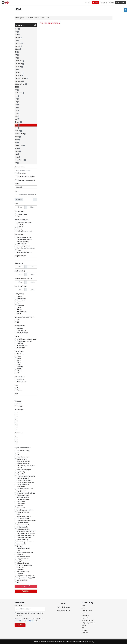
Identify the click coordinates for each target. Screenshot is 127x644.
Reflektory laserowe (23, 563)
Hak (18, 582)
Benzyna (19, 297)
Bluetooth (20, 506)
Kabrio (19, 362)
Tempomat (20, 574)
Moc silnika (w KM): (21, 286)
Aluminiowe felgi (22, 580)
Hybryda (19, 309)
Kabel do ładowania (23, 478)
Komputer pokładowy (23, 548)
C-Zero (18, 49)
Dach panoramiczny (23, 572)
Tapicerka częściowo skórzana (26, 521)
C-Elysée (19, 46)
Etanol (19, 307)
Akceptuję (90, 641)
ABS (18, 453)
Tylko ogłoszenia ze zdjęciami (26, 177)
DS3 (17, 110)
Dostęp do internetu (23, 512)
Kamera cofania (22, 459)
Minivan (19, 369)
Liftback (19, 371)
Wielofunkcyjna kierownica (25, 542)
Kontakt (84, 625)
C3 (17, 58)
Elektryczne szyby (22, 527)
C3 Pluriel (19, 67)
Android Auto (21, 504)
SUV (18, 373)
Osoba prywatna (22, 214)
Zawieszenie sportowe (24, 538)
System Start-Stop (22, 540)
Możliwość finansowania (24, 231)
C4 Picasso (19, 81)
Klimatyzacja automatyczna (25, 482)
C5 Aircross (20, 93)
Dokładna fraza (21, 173)
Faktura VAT (20, 227)
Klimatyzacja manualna (24, 480)
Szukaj (26, 591)
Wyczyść (26, 586)
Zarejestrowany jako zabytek (26, 248)
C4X (17, 87)
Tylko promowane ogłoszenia (26, 180)
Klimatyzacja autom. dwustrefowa (23, 486)
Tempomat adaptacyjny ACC (26, 576)
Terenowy (20, 367)
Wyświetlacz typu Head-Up (25, 510)
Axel (17, 35)
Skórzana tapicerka (23, 519)
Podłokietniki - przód (23, 499)
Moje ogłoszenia (87, 610)
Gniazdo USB (21, 508)
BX (17, 40)
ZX (17, 163)
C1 (17, 52)
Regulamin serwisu (88, 620)
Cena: (16, 204)
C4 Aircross (20, 72)
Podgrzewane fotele (23, 495)
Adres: (17, 191)
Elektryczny (20, 305)
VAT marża (20, 225)
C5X (17, 96)
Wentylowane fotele (23, 497)
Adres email (18, 606)
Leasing (19, 229)
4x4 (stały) (20, 343)
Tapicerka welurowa (23, 523)
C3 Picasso (19, 64)
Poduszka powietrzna (23, 557)
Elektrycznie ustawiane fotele (26, 493)
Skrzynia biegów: (20, 326)
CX (17, 105)
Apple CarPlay (21, 502)
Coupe (19, 360)
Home (83, 606)
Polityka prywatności (88, 623)
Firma (18, 216)
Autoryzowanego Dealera (24, 223)
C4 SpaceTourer (21, 84)
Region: (17, 184)
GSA (17, 125)
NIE (18, 322)
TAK (18, 320)
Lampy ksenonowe (23, 559)
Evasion (18, 122)
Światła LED (20, 567)
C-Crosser (19, 43)
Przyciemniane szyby (23, 525)
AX (17, 32)
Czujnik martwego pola (24, 470)
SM (17, 143)
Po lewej (19, 404)
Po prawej (20, 406)
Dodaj (96, 2)
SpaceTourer (20, 145)
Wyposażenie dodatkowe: (23, 448)
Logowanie (120, 2)
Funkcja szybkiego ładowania (26, 476)
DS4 (17, 113)
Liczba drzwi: (19, 433)
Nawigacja (20, 546)
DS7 (17, 119)
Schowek (111, 3)
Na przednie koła (22, 345)
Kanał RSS (85, 633)
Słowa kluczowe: (20, 167)
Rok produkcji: (19, 263)
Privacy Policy (18, 621)
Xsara (18, 157)
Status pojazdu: (19, 235)
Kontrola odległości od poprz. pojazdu (26, 467)
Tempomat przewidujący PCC (26, 578)
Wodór (19, 314)
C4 (17, 70)
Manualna (20, 328)
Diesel (19, 303)
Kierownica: (18, 401)
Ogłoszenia (103, 3)
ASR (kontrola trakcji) (23, 451)
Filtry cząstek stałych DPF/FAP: (24, 317)
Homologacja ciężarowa (24, 252)
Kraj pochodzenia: (20, 256)
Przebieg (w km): (20, 271)
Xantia (18, 151)
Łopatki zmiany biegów (24, 516)
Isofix (18, 514)
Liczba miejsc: (19, 410)
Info (83, 628)
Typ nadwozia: (19, 351)
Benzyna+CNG (21, 299)
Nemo (18, 137)
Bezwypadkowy (22, 244)
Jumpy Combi (20, 134)
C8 (17, 102)
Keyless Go (20, 474)
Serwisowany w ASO (23, 246)
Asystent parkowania (23, 461)
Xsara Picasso (20, 160)
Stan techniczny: (20, 377)
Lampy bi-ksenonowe (23, 561)
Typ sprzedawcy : (20, 211)
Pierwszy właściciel (23, 242)
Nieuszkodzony (21, 381)
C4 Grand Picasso (21, 78)
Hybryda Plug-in (22, 311)
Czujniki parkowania (23, 457)
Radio (18, 550)
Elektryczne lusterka (23, 529)
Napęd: (17, 336)
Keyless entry (21, 472)
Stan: (16, 385)
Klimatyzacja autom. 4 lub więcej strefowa (25, 490)
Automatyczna (21, 331)
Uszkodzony (20, 379)
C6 (17, 99)
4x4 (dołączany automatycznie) (26, 339)
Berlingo (18, 37)
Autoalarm (20, 555)
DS (17, 107)
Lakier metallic (21, 544)
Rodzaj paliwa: (19, 294)
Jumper (18, 131)
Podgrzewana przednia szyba (26, 533)
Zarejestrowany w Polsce (24, 240)
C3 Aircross (20, 61)
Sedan (19, 356)
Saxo (17, 140)
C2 (17, 55)
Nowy (18, 388)
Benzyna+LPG (21, 301)
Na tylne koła (21, 348)
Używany (19, 390)
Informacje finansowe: (22, 220)
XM (17, 154)
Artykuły (84, 630)
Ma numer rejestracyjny (24, 237)
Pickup (19, 365)
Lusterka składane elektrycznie (26, 531)
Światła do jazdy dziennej (25, 565)
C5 (17, 90)
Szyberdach (20, 569)
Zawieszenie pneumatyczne (25, 535)
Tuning (19, 250)
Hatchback (20, 354)
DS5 (17, 116)
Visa (17, 148)
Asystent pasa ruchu (23, 463)
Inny (17, 128)
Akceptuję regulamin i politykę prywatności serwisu (30, 614)
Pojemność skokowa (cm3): (23, 279)
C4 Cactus (19, 75)
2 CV (17, 29)
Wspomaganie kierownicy (25, 552)
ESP (18, 455)
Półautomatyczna (22, 333)
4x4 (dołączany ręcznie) (24, 341)
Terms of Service (29, 621)
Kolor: (16, 394)
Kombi (19, 358)
